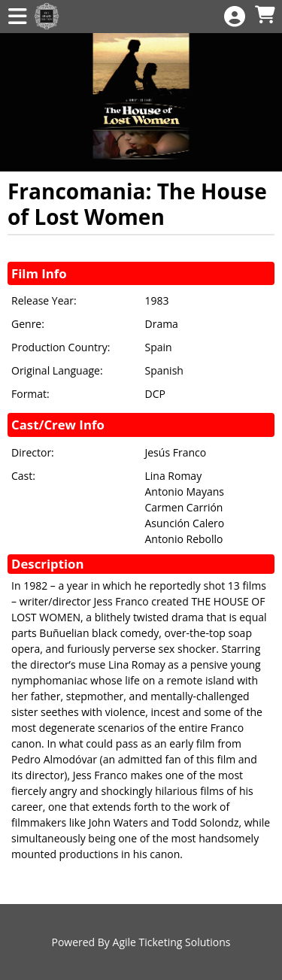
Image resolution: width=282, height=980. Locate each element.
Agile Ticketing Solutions (172, 942)
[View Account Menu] (235, 17)
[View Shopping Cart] (265, 15)
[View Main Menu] (17, 17)
